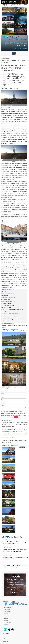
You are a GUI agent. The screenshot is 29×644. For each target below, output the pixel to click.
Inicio (2, 59)
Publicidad (6, 618)
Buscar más (22, 447)
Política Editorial (7, 612)
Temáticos (6, 641)
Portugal (5, 639)
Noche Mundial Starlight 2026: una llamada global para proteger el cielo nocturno (16, 543)
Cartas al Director (8, 623)
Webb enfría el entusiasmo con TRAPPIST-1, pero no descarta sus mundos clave (16, 566)
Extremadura (6, 633)
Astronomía (7, 59)
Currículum (6, 625)
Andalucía (5, 636)
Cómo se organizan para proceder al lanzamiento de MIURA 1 (15, 200)
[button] (3, 97)
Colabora (6, 620)
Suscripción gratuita (20, 49)
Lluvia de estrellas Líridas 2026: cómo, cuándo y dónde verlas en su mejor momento (16, 550)
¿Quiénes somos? (8, 609)
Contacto (6, 614)
